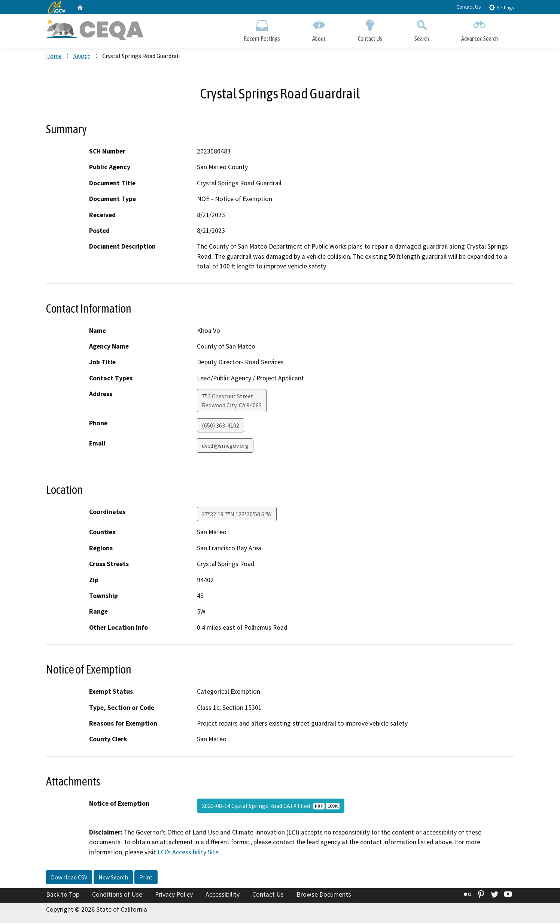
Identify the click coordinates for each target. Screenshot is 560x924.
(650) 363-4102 (220, 426)
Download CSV (69, 878)
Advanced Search (480, 29)
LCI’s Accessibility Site (188, 852)
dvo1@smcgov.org (225, 446)
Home (54, 57)
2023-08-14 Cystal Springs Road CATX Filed (271, 806)
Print (146, 878)
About (319, 29)
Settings (501, 7)
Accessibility (223, 895)
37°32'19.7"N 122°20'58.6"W (237, 515)
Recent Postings (262, 29)
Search (422, 29)
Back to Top (63, 895)
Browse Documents (324, 895)
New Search (113, 878)
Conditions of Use (117, 895)
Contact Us (469, 7)
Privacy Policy (174, 895)
